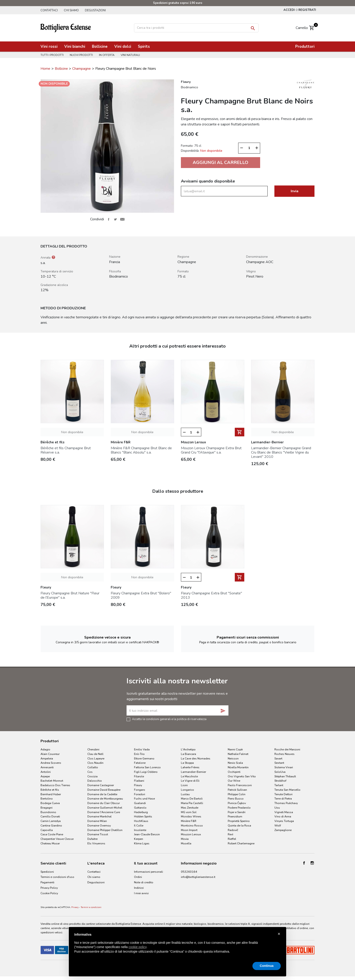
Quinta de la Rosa (239, 825)
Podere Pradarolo (239, 808)
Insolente (140, 830)
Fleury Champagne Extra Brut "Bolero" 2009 (141, 595)
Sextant (279, 763)
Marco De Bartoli (192, 799)
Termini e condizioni (91, 907)
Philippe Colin (237, 794)
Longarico (187, 790)
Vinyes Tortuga (284, 821)
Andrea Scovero (51, 763)
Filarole (139, 776)
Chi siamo (71, 10)
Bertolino (47, 799)
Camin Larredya (51, 821)
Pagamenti (47, 882)
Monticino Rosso (192, 825)
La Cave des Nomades (196, 758)
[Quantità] (249, 148)
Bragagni (47, 808)
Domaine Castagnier (101, 785)
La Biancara (188, 754)
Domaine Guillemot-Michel (105, 808)
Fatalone (140, 763)
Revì (230, 834)
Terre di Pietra (283, 799)
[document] (177, 947)
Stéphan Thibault (285, 776)
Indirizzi (139, 888)
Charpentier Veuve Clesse (57, 839)
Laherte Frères (190, 767)
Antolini (46, 772)
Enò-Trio (139, 754)
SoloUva (280, 772)
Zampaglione (283, 830)
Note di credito (144, 882)
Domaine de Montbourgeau (105, 799)
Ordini (138, 877)
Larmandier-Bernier (193, 772)
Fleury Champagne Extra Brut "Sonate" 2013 (211, 595)
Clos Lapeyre (96, 758)
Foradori (140, 794)
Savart (278, 758)
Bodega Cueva (50, 803)
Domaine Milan (97, 821)
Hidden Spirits (143, 816)
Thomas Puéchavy (286, 803)
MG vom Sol (189, 812)
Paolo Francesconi (240, 785)
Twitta (115, 219)
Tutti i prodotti (52, 55)
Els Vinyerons (96, 843)
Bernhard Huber (51, 794)
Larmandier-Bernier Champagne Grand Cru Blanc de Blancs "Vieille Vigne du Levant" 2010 (281, 452)
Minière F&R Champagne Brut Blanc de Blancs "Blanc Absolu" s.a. (141, 450)
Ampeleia (47, 758)
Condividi (108, 219)
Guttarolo (140, 808)
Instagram (312, 863)
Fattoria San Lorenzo (147, 767)
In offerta (107, 55)
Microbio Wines (191, 816)
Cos (90, 772)
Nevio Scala (235, 763)
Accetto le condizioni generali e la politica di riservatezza (169, 719)
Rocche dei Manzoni (287, 749)
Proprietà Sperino (239, 821)
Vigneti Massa (284, 812)
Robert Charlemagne (241, 843)
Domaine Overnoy (99, 825)
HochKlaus (141, 821)
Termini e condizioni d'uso (57, 877)
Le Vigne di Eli (190, 781)
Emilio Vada (142, 749)
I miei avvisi (141, 893)
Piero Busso (236, 799)
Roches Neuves (284, 754)
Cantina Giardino (51, 825)
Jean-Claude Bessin (147, 834)
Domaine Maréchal (100, 816)
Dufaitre (92, 839)
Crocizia (92, 776)
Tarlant (279, 785)
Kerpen (139, 839)
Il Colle (139, 825)
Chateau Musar (50, 843)
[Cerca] (196, 28)
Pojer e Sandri (237, 812)
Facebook (304, 863)
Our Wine (234, 781)
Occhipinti (234, 772)
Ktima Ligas (142, 843)
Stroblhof (280, 781)
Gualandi (140, 803)
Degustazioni (95, 10)
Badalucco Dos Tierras (55, 785)
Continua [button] (267, 966)
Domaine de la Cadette (102, 794)
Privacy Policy (49, 888)
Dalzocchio (95, 781)
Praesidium (235, 816)
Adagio (45, 749)
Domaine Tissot (98, 834)
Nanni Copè (235, 749)
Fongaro (140, 790)
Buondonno (48, 812)
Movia (185, 839)
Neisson (233, 758)
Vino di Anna (283, 816)
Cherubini (93, 749)
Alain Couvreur (50, 754)
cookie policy (138, 947)
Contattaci (49, 10)
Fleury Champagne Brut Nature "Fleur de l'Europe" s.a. (70, 595)
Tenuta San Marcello (287, 790)
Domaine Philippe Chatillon (105, 830)
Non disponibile (72, 432)
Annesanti (47, 767)
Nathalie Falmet (238, 754)
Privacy (75, 907)
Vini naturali (130, 55)
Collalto (93, 767)
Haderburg (141, 812)
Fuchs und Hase (144, 799)
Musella (186, 843)
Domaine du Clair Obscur (104, 803)
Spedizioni (47, 872)
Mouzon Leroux (191, 834)
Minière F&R (189, 821)
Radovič (233, 830)
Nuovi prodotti (81, 55)
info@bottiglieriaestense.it (198, 877)
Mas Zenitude (190, 808)
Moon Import (189, 830)
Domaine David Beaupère (104, 790)
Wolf (278, 825)
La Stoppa (187, 763)
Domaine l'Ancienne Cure (104, 812)
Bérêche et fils (50, 790)
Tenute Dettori (283, 794)
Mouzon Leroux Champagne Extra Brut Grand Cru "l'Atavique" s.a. (211, 450)
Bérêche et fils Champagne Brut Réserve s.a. (66, 450)
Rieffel (232, 839)
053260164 (189, 872)
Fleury (138, 785)
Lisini (184, 785)
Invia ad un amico (122, 219)
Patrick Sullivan (237, 790)
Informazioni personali (149, 872)
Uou (277, 808)
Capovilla (47, 830)
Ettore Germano (144, 758)
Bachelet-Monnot (52, 781)
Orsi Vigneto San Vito (242, 776)
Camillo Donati (50, 816)
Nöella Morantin (238, 767)
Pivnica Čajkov (237, 803)
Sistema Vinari (284, 767)
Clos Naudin (95, 763)
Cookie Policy (49, 893)
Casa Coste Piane (52, 834)
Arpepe (45, 776)
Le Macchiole (189, 776)
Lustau (185, 794)
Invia (295, 191)
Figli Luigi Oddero (146, 772)
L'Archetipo (188, 749)
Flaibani (139, 781)
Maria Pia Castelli (192, 803)
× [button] (279, 934)
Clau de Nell (95, 754)
